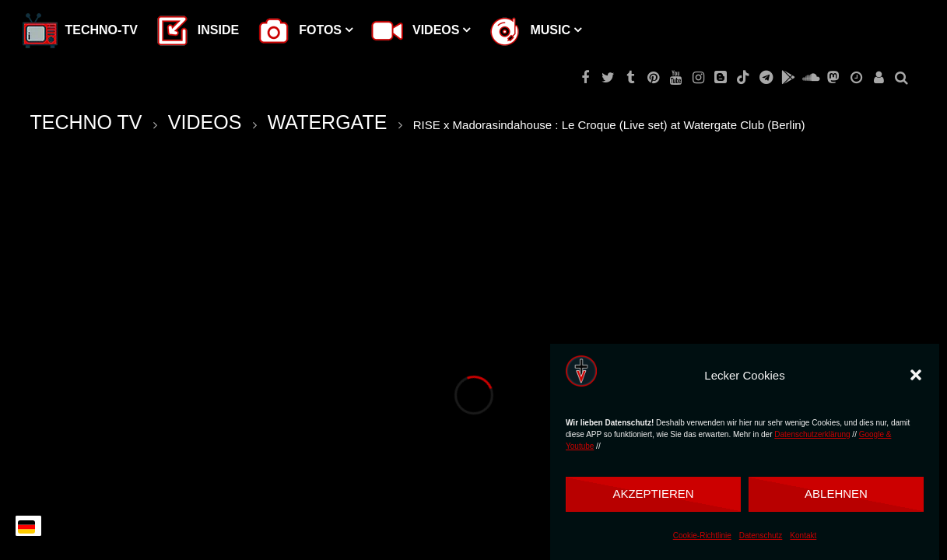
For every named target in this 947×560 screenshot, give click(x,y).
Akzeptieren (653, 493)
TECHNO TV (86, 122)
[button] (916, 375)
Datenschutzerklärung (812, 434)
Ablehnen (836, 493)
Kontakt (803, 535)
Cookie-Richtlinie (702, 535)
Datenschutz (761, 535)
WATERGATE (328, 122)
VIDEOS (205, 122)
